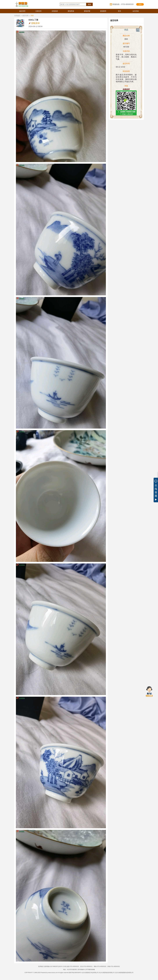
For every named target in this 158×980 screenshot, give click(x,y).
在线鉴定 (17, 16)
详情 (32, 16)
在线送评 (126, 89)
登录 (140, 4)
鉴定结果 (25, 16)
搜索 (89, 4)
